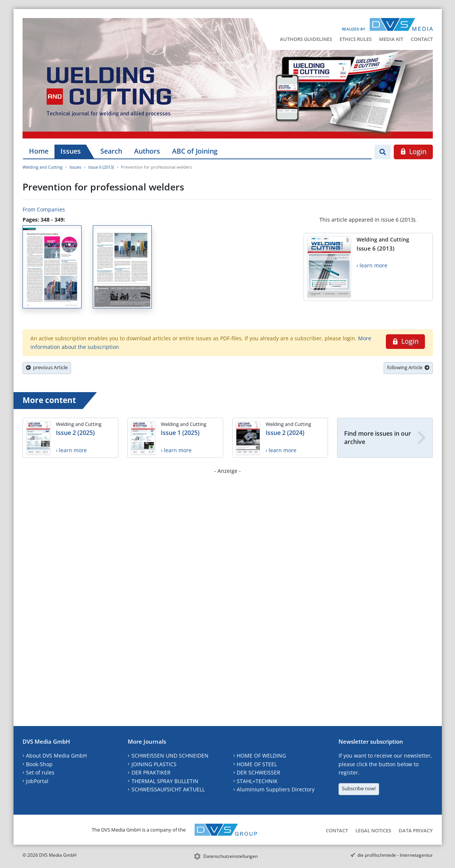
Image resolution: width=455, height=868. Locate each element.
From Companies (44, 209)
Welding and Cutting (42, 167)
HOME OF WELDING (261, 756)
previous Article (47, 367)
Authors (147, 151)
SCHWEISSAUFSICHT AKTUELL (168, 789)
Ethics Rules (356, 39)
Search (111, 151)
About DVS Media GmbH (56, 756)
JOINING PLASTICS (154, 764)
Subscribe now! (359, 788)
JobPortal (37, 781)
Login (413, 151)
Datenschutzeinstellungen (231, 856)
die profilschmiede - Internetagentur (395, 855)
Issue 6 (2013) (101, 167)
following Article (408, 367)
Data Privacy (416, 830)
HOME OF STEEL (257, 764)
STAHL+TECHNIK (257, 781)
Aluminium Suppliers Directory (276, 789)
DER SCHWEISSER (258, 772)
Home (39, 151)
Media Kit (391, 39)
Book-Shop (39, 764)
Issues (71, 151)
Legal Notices (373, 830)
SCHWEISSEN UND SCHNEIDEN (170, 756)
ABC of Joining (195, 151)
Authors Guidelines (306, 39)
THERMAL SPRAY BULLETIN (165, 781)
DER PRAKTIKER (151, 772)
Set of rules (40, 772)
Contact (422, 39)
